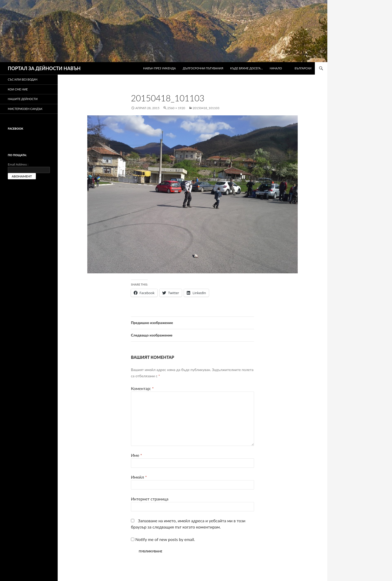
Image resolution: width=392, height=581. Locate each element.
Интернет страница (150, 499)
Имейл (139, 477)
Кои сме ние (18, 89)
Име (137, 455)
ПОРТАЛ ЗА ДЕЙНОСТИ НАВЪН (44, 68)
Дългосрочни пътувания (203, 68)
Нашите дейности (23, 99)
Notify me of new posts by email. (165, 539)
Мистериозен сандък (25, 109)
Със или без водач (23, 79)
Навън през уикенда (160, 68)
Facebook (15, 128)
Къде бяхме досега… (246, 68)
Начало (276, 68)
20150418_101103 (206, 108)
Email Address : (18, 164)
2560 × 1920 (176, 108)
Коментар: (142, 388)
